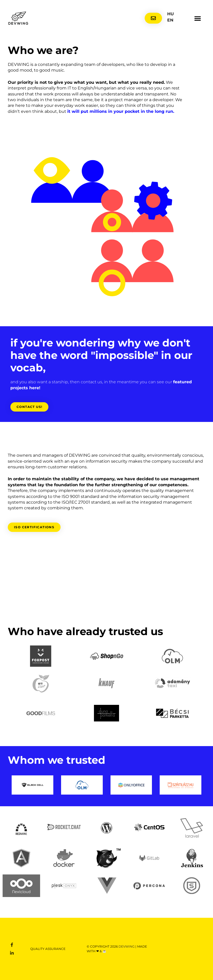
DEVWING (127, 946)
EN (170, 20)
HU (171, 14)
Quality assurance (48, 949)
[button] (198, 18)
